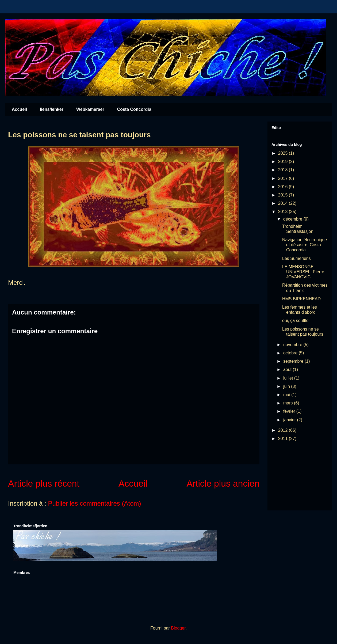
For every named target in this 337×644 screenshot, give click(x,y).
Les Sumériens (296, 258)
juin (287, 386)
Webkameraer (90, 109)
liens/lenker (52, 109)
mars (289, 403)
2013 (284, 212)
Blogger (178, 628)
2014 (284, 203)
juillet (289, 378)
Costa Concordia (134, 109)
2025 (284, 153)
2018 (284, 170)
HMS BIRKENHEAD (301, 299)
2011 (284, 439)
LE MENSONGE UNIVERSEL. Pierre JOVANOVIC (303, 272)
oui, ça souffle (295, 321)
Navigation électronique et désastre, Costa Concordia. (305, 245)
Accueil (19, 109)
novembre (293, 345)
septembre (294, 361)
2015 (284, 195)
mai (287, 395)
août (288, 370)
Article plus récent (44, 484)
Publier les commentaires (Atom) (94, 503)
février (290, 411)
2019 (284, 162)
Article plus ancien (223, 484)
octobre (291, 353)
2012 (284, 430)
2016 (284, 187)
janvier (290, 420)
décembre (293, 219)
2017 (284, 178)
